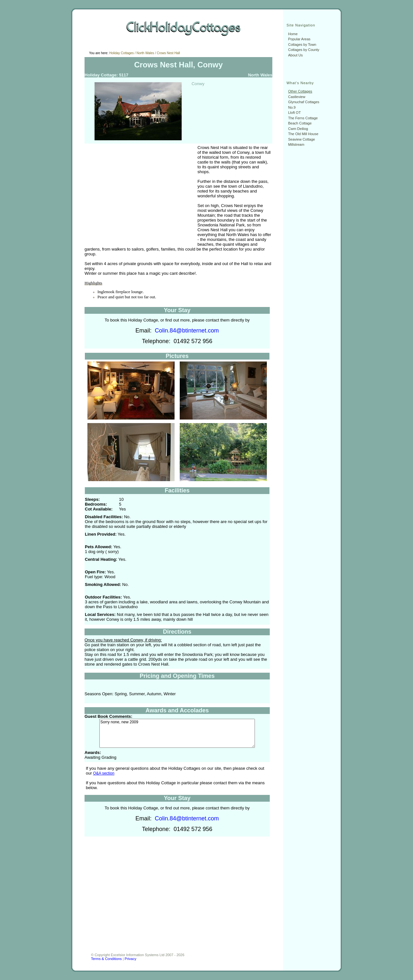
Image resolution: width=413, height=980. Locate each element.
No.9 (292, 107)
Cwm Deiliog (298, 129)
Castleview (297, 97)
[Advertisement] (139, 195)
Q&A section (104, 773)
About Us (295, 55)
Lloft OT (294, 113)
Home (293, 34)
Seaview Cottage (302, 139)
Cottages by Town (302, 45)
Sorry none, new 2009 (177, 733)
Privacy (130, 959)
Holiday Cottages (121, 53)
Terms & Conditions (106, 959)
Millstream (296, 144)
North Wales (145, 53)
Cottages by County (304, 50)
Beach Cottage (300, 123)
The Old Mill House (303, 134)
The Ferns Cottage (303, 118)
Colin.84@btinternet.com (187, 331)
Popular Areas (299, 39)
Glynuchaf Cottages (304, 102)
